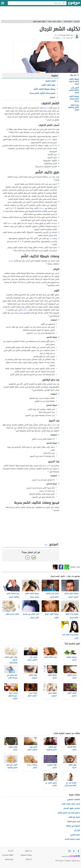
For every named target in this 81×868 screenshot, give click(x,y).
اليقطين (50, 384)
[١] (46, 119)
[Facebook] (78, 851)
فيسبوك (61, 567)
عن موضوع (28, 851)
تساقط (42, 208)
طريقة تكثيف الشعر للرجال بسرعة (74, 99)
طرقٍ (50, 177)
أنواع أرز (77, 830)
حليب (51, 238)
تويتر (55, 567)
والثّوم (25, 310)
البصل (35, 333)
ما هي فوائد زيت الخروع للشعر (69, 813)
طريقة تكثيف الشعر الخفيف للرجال (74, 81)
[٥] (48, 315)
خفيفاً (46, 108)
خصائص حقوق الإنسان (72, 808)
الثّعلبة (52, 145)
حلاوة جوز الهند (74, 817)
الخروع (54, 425)
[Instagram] (69, 851)
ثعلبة (9, 223)
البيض (57, 273)
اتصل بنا (11, 851)
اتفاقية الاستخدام (8, 855)
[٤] (47, 263)
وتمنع (11, 261)
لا (28, 558)
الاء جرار (57, 35)
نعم (34, 558)
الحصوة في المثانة (73, 826)
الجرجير (48, 466)
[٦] (53, 510)
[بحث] (64, 3)
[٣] (51, 244)
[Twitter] (74, 851)
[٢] (54, 179)
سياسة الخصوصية (26, 855)
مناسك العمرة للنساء (72, 839)
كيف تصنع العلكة (74, 822)
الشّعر (49, 139)
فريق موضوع (9, 859)
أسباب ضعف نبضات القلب (71, 804)
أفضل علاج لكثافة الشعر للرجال (74, 90)
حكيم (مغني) (75, 835)
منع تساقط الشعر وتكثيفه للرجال (73, 107)
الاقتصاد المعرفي (74, 799)
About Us (29, 859)
